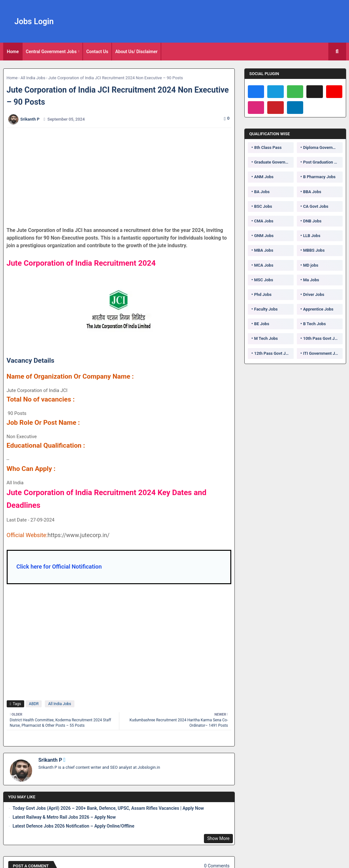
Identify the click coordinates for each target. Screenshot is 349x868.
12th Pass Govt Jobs (273, 353)
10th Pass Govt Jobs (322, 338)
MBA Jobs (264, 250)
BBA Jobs (312, 192)
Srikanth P (50, 760)
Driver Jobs (314, 294)
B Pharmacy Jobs (319, 177)
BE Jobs (262, 324)
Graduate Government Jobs (274, 162)
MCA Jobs (264, 265)
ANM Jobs (264, 177)
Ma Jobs (311, 280)
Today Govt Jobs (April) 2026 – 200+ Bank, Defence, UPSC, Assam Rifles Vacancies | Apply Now (108, 808)
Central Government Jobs (51, 52)
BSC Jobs (263, 206)
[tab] (13, 52)
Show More (218, 838)
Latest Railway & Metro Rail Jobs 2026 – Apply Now (64, 817)
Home (13, 52)
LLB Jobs (312, 236)
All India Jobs (33, 78)
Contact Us (97, 52)
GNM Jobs (264, 236)
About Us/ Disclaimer (136, 52)
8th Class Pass (268, 147)
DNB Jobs (312, 221)
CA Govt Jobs (316, 206)
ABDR (34, 704)
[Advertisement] (122, 177)
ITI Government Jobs (323, 353)
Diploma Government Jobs (323, 147)
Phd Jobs (263, 294)
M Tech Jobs (266, 338)
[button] (337, 52)
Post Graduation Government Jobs (323, 162)
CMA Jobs (264, 221)
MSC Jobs (264, 280)
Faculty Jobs (266, 309)
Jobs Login (34, 21)
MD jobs (311, 265)
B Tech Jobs (314, 324)
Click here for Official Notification (59, 567)
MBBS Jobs (314, 250)
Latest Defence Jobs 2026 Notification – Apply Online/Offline (74, 826)
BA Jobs (262, 192)
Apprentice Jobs (318, 309)
